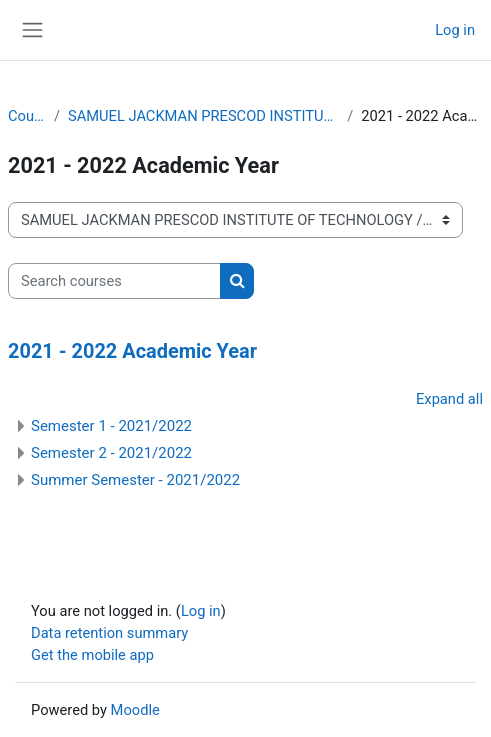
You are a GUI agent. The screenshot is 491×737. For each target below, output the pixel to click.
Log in (455, 30)
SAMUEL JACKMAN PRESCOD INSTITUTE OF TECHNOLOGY (203, 116)
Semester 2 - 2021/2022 (111, 453)
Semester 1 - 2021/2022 (111, 426)
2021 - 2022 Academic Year (132, 351)
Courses (27, 116)
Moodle (135, 710)
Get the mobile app (92, 655)
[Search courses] (114, 281)
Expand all (449, 399)
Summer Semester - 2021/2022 (135, 480)
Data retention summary (109, 633)
